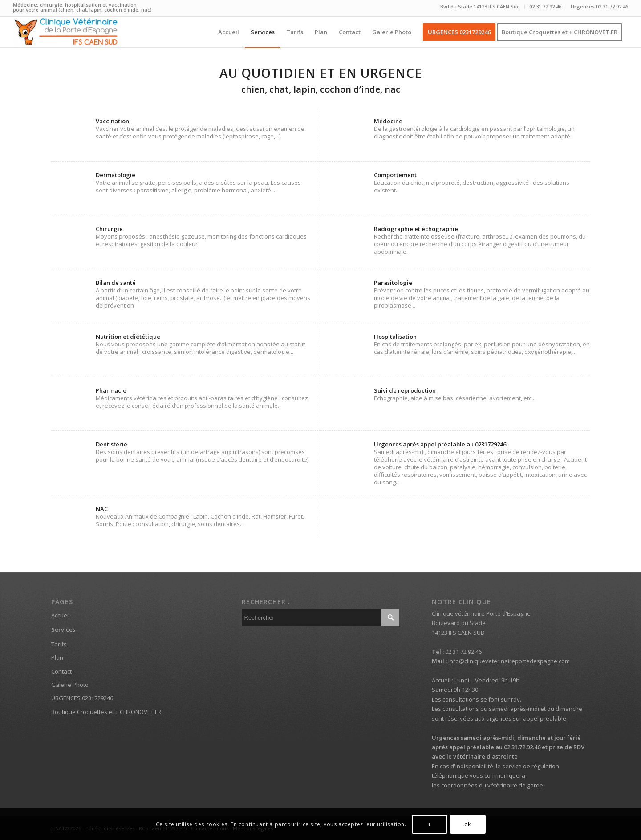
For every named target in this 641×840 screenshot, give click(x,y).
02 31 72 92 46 (545, 6)
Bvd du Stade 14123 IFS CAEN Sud (480, 6)
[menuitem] (480, 7)
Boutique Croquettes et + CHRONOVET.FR (106, 712)
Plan (57, 657)
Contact (61, 671)
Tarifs (59, 644)
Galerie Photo (70, 685)
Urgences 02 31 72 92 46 (599, 6)
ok (468, 824)
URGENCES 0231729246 (82, 698)
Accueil (61, 615)
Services (63, 629)
